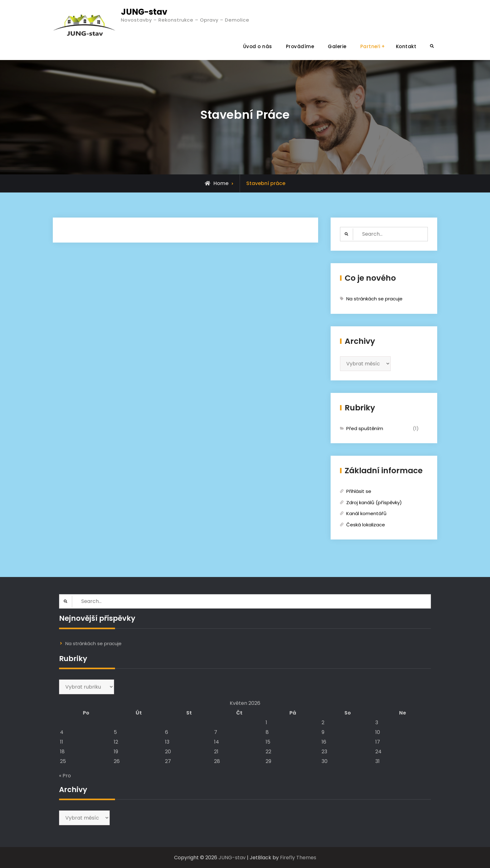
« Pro (65, 776)
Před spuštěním (365, 428)
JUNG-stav (144, 12)
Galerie (337, 46)
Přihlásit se (359, 491)
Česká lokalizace (366, 525)
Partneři (370, 46)
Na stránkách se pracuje (374, 299)
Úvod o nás (258, 46)
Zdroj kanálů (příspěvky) (374, 502)
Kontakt (406, 46)
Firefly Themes (298, 858)
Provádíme (300, 46)
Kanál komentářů (366, 513)
